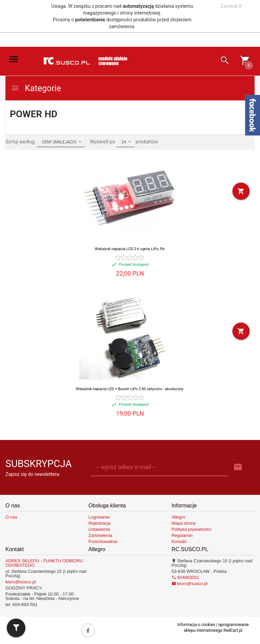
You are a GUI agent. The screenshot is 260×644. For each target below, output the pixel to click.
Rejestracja (99, 523)
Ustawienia (99, 529)
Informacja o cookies (196, 625)
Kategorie (36, 88)
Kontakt (179, 541)
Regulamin (182, 535)
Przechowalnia (103, 541)
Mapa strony (184, 523)
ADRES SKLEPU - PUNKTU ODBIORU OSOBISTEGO (44, 563)
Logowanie (99, 517)
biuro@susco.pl (21, 582)
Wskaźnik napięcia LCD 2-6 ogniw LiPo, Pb (130, 249)
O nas (11, 517)
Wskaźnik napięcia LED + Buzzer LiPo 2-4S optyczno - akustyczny (129, 389)
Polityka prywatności (192, 529)
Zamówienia (100, 535)
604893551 (186, 577)
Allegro (178, 517)
